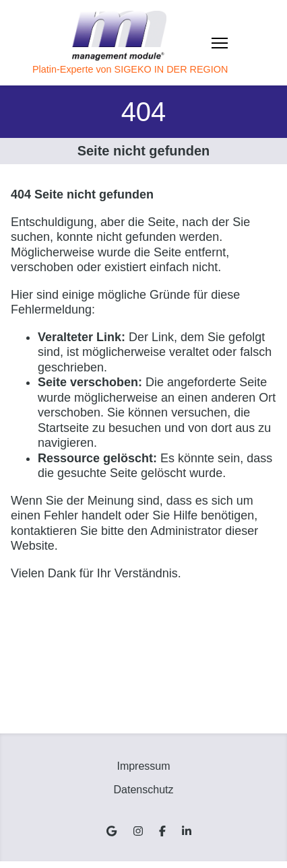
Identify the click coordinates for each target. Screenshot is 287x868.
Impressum (143, 766)
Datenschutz (144, 790)
